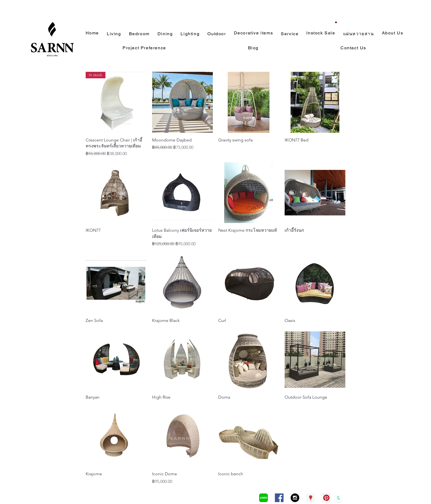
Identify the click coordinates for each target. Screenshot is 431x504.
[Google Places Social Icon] (311, 498)
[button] (336, 22)
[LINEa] (263, 498)
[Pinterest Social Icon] (326, 498)
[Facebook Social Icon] (279, 498)
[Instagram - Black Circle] (295, 498)
